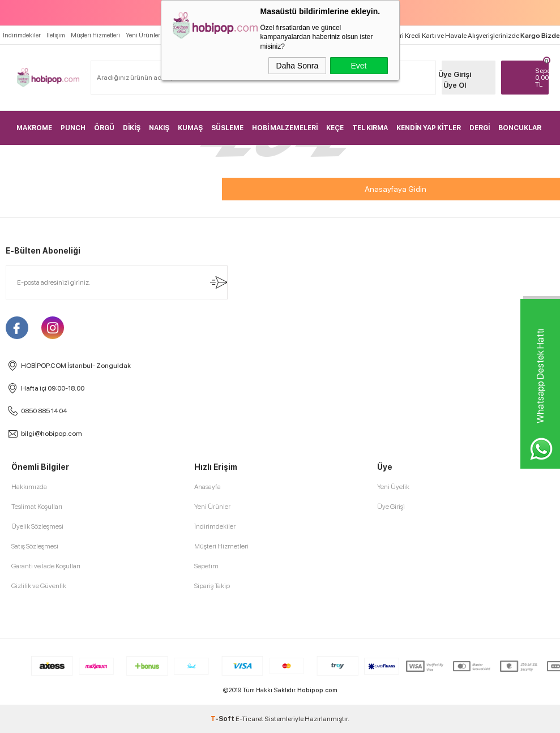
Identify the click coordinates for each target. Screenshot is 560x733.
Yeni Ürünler (143, 35)
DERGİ (480, 128)
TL (542, 78)
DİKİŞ (132, 128)
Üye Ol (455, 85)
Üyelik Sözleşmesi (37, 526)
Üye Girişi (455, 74)
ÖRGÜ (104, 128)
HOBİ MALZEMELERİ (285, 128)
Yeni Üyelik (393, 487)
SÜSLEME (227, 128)
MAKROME (34, 128)
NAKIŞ (159, 128)
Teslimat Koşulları (37, 507)
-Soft (223, 719)
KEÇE (335, 128)
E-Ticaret (249, 719)
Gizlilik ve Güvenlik (39, 586)
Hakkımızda (29, 487)
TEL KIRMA (370, 128)
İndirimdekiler (22, 35)
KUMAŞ (190, 128)
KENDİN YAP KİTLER (429, 128)
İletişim (56, 35)
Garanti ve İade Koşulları (46, 566)
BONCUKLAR (520, 128)
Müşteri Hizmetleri (95, 35)
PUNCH (73, 128)
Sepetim (206, 566)
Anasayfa (208, 487)
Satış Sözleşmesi (35, 546)
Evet (358, 66)
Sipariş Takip (212, 586)
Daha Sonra (298, 66)
